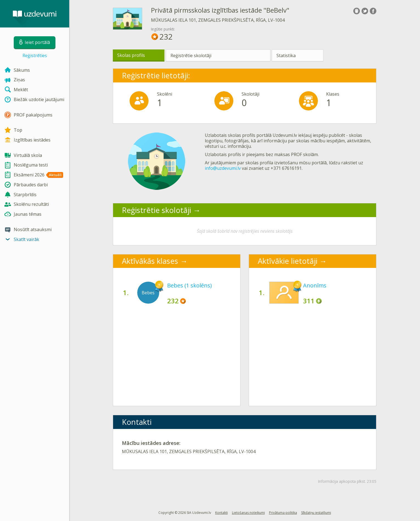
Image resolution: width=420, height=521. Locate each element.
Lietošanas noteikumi (248, 513)
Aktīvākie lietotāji (288, 261)
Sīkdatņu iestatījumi (316, 513)
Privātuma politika (283, 513)
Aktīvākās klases (150, 261)
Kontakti (222, 513)
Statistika (286, 56)
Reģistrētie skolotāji (191, 56)
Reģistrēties (35, 56)
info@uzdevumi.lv (223, 168)
